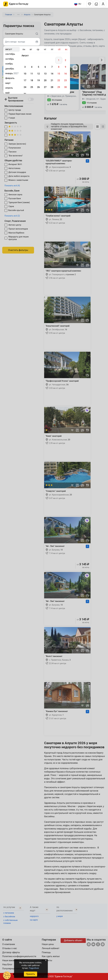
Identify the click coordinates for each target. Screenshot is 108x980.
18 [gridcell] (32, 80)
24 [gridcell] (25, 87)
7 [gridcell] (52, 67)
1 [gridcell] (59, 60)
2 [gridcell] (65, 60)
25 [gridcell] (32, 87)
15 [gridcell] (59, 74)
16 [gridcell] (65, 74)
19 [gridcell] (38, 80)
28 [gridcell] (52, 87)
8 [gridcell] (59, 67)
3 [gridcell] (25, 67)
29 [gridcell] (59, 87)
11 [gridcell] (32, 74)
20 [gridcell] (45, 80)
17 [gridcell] (25, 80)
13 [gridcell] (45, 74)
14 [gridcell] (52, 74)
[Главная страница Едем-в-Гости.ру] (16, 4)
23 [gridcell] (65, 80)
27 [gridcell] (45, 87)
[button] (90, 4)
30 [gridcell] (65, 87)
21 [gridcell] (52, 80)
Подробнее (34, 968)
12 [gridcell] (38, 74)
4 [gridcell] (32, 67)
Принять (30, 974)
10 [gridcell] (25, 74)
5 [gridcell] (38, 67)
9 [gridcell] (65, 67)
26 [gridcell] (38, 87)
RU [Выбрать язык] (78, 4)
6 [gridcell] (45, 67)
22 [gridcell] (59, 80)
